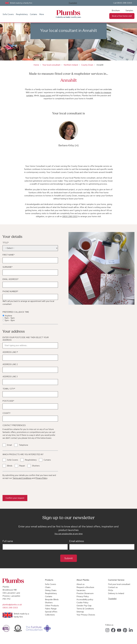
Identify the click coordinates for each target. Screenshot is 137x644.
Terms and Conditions (22, 478)
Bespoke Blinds (52, 599)
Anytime (8, 316)
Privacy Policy (41, 478)
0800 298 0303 (124, 3)
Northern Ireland (71, 65)
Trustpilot (73, 3)
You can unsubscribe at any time (68, 534)
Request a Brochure (85, 587)
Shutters (36, 466)
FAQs (111, 590)
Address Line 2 (10, 364)
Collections (50, 615)
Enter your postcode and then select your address (26, 339)
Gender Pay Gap (84, 606)
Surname (7, 267)
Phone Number (10, 291)
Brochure (116, 10)
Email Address (10, 279)
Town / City (9, 389)
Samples (129, 10)
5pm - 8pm (10, 320)
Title (6, 243)
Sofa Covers (8, 14)
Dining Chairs (51, 590)
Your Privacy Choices (86, 615)
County (6, 413)
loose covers (46, 95)
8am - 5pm (10, 318)
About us (81, 584)
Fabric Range (51, 609)
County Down (87, 65)
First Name (9, 255)
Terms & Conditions (85, 609)
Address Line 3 (10, 377)
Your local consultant (51, 65)
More (42, 14)
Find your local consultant (119, 584)
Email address (77, 541)
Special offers (51, 612)
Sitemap (80, 612)
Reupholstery (22, 14)
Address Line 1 (10, 352)
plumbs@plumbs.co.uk (12, 605)
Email (9, 445)
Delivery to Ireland (116, 593)
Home (36, 65)
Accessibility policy (85, 599)
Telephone (23, 445)
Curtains (33, 14)
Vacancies (81, 590)
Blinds (10, 466)
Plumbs (68, 13)
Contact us (113, 587)
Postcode (8, 401)
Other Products (52, 606)
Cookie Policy (82, 603)
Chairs (48, 587)
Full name (8, 541)
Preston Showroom (85, 593)
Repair (22, 466)
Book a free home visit (122, 16)
